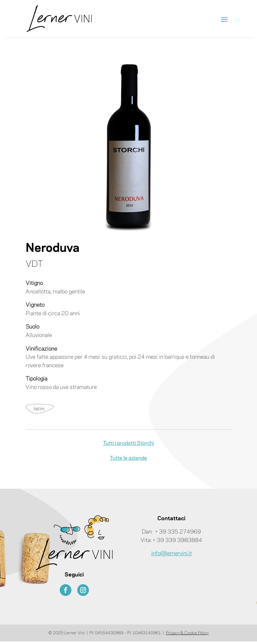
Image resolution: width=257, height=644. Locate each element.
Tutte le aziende (128, 458)
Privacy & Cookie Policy (187, 633)
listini (39, 409)
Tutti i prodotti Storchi (129, 443)
